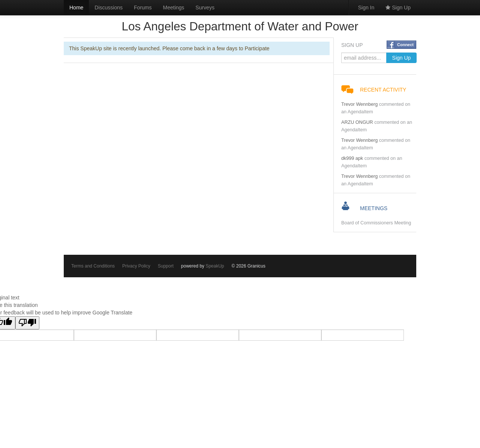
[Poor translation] (27, 323)
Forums (143, 8)
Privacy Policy (136, 266)
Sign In (366, 8)
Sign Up (398, 8)
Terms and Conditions (93, 266)
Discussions (109, 8)
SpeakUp (215, 266)
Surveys (205, 8)
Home (76, 8)
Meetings (174, 8)
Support (166, 266)
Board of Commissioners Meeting (376, 223)
